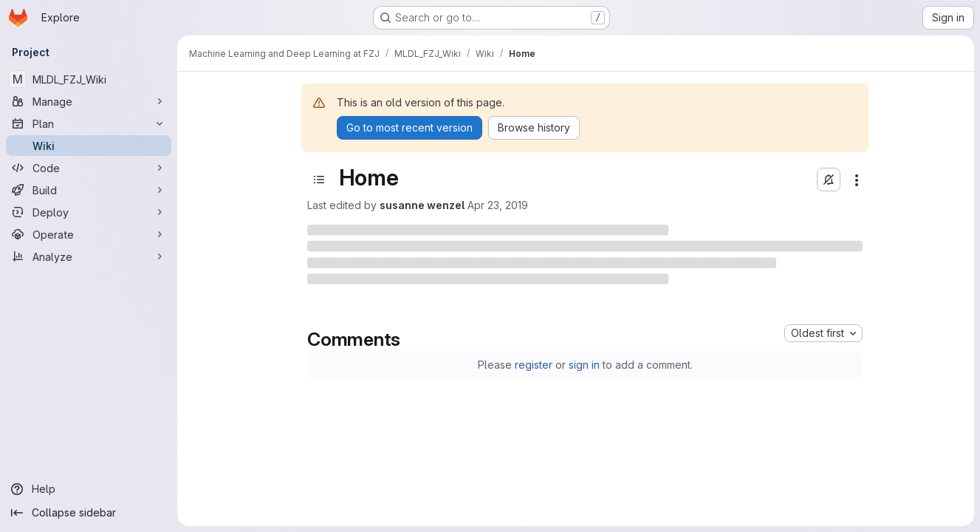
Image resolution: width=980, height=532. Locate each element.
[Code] (89, 168)
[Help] (89, 489)
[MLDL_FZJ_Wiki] (89, 79)
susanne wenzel (422, 205)
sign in (584, 365)
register (534, 365)
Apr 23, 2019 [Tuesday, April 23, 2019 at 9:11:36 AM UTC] (498, 205)
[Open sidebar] (319, 180)
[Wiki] (89, 146)
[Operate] (89, 234)
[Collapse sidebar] (89, 513)
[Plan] (89, 123)
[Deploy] (89, 212)
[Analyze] (89, 256)
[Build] (89, 190)
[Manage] (89, 101)
